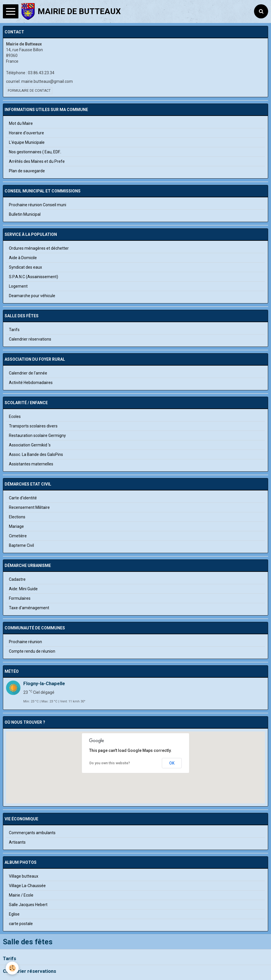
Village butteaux (24, 876)
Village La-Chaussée (27, 886)
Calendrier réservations (29, 971)
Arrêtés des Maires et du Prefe (37, 161)
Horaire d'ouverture (26, 133)
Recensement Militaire (29, 507)
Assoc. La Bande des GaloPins (36, 454)
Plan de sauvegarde (27, 171)
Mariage (16, 526)
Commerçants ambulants (32, 833)
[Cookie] (12, 968)
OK (172, 763)
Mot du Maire (21, 123)
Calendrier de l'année (28, 373)
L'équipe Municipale (27, 142)
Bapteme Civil (21, 545)
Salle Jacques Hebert (28, 905)
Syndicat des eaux (25, 267)
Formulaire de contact (29, 91)
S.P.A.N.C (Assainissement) (34, 277)
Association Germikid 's (30, 445)
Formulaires (20, 598)
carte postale (21, 924)
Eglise (14, 914)
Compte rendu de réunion (32, 651)
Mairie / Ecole (21, 895)
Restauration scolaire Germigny (37, 435)
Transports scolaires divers (33, 426)
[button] (135, 775)
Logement (18, 286)
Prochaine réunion (25, 642)
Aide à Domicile (23, 258)
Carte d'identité (23, 498)
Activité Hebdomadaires (31, 383)
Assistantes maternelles (31, 464)
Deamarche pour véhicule (32, 296)
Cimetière (18, 536)
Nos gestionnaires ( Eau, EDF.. (35, 152)
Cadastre (17, 579)
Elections (17, 517)
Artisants (17, 842)
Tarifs (9, 959)
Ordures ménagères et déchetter (39, 248)
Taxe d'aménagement (29, 608)
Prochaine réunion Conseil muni (38, 205)
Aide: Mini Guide (23, 589)
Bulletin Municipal (25, 214)
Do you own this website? (110, 763)
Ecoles (15, 417)
